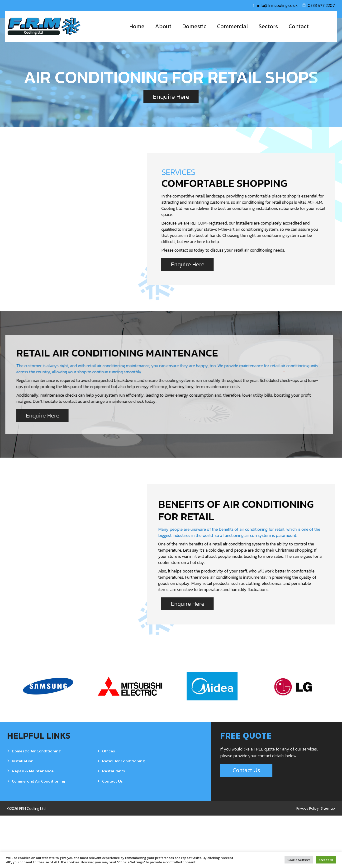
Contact (299, 26)
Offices (109, 803)
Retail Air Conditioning (123, 813)
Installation (23, 813)
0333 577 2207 (321, 5)
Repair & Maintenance (33, 823)
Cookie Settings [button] (299, 860)
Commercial (233, 26)
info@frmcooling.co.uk (277, 5)
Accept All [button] (326, 860)
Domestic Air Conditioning (36, 803)
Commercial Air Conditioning (39, 833)
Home (137, 26)
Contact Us (112, 833)
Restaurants (114, 823)
